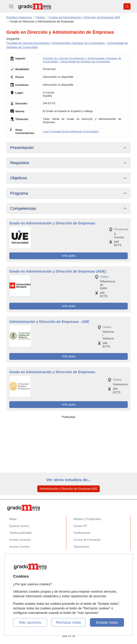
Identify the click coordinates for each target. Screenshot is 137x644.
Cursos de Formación (87, 540)
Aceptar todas (107, 622)
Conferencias (82, 533)
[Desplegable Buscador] (127, 6)
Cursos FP (80, 526)
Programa (19, 193)
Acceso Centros (19, 547)
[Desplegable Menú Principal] (11, 6)
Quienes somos (19, 526)
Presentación (22, 148)
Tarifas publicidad (20, 533)
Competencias (23, 208)
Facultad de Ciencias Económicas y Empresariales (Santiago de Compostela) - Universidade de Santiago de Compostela (82, 60)
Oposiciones (81, 547)
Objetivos (19, 178)
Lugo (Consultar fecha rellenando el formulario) (71, 131)
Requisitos (20, 163)
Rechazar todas (68, 622)
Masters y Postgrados (87, 519)
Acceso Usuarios (20, 540)
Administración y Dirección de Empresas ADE (68, 489)
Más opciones (30, 622)
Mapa (13, 519)
